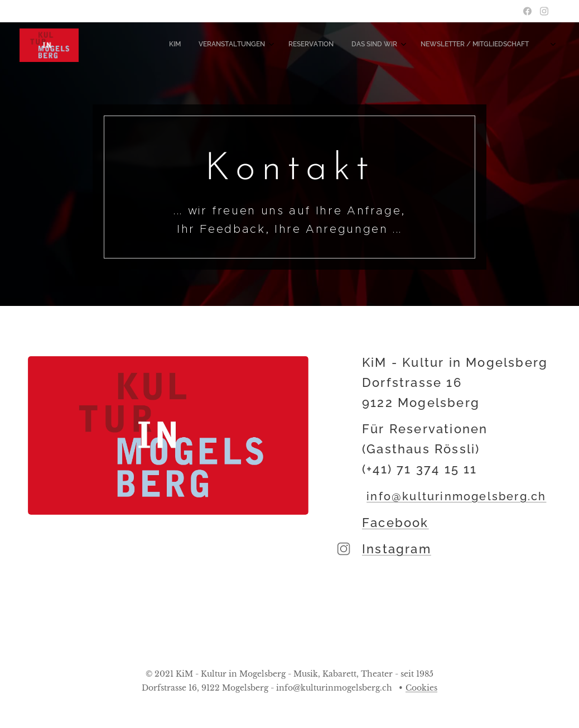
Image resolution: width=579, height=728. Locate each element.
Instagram (397, 549)
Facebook (395, 523)
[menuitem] (444, 45)
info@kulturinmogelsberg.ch (457, 496)
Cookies (421, 688)
